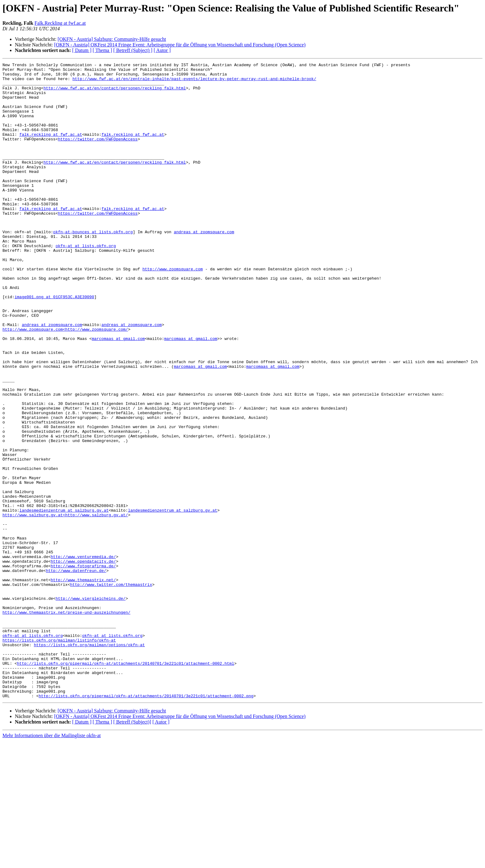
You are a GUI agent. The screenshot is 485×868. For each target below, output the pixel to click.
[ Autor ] (162, 50)
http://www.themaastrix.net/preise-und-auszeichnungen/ (66, 723)
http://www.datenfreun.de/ (76, 672)
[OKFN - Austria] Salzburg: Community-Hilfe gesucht (112, 39)
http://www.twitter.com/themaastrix (111, 689)
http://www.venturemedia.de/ (83, 656)
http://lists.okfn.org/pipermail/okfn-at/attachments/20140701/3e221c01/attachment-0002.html (126, 784)
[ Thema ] (103, 50)
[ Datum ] (82, 50)
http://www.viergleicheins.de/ (91, 706)
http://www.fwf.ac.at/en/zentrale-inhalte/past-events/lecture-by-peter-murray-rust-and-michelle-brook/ (194, 82)
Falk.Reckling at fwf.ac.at (60, 23)
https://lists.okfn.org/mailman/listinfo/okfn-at (59, 756)
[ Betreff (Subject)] (132, 849)
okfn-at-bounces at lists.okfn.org (93, 266)
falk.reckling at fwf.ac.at (51, 149)
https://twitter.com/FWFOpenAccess (98, 155)
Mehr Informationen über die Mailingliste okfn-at (52, 863)
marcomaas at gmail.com (118, 394)
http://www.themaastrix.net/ (83, 684)
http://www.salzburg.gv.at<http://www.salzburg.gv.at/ (65, 606)
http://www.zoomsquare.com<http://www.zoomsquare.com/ (65, 383)
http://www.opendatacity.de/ (83, 661)
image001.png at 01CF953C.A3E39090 (54, 344)
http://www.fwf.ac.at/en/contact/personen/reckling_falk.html (115, 93)
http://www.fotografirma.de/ (83, 667)
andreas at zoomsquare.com (204, 266)
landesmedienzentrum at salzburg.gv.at (64, 600)
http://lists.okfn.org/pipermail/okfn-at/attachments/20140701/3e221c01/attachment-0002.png (146, 823)
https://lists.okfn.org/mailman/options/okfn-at (89, 762)
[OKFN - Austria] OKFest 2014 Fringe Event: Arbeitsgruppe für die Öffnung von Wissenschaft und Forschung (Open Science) (180, 45)
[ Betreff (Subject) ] (133, 50)
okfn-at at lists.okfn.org (86, 283)
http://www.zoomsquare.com (172, 311)
